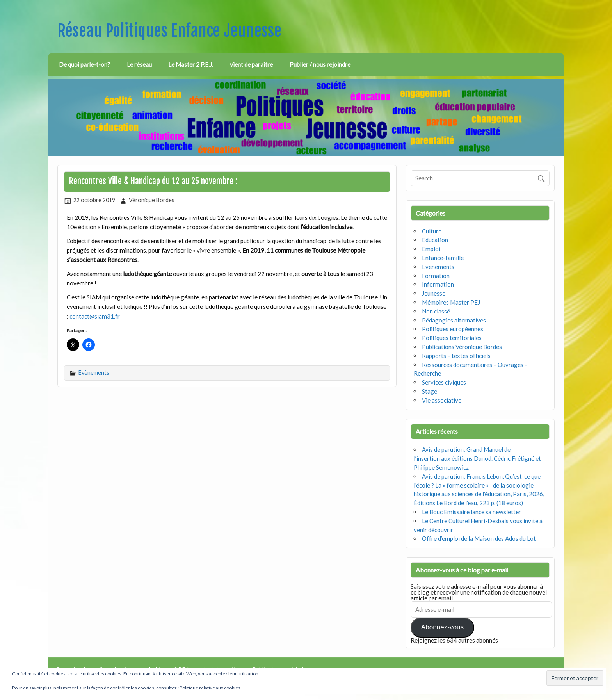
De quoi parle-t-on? (85, 64)
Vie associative (442, 400)
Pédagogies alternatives (454, 320)
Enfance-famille (443, 258)
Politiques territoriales (452, 338)
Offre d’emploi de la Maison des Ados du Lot (479, 538)
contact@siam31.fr (95, 316)
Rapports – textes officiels (456, 356)
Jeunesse (434, 293)
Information (438, 284)
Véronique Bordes (152, 200)
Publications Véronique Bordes (462, 347)
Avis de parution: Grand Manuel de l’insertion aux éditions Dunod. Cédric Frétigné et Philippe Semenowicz (477, 458)
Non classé (436, 311)
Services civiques (444, 382)
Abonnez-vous (442, 627)
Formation (436, 276)
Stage (430, 391)
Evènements (94, 373)
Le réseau (139, 64)
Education (435, 240)
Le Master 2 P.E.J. (191, 64)
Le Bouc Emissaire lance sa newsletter (471, 512)
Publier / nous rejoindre (320, 64)
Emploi (431, 249)
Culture (432, 231)
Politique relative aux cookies (210, 688)
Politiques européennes (453, 329)
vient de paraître (251, 64)
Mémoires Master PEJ (451, 302)
